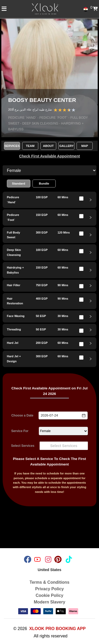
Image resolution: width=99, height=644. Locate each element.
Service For (20, 431)
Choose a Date (22, 415)
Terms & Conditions (49, 582)
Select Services (23, 446)
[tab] (49, 200)
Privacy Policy (49, 589)
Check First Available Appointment (49, 156)
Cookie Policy (49, 595)
